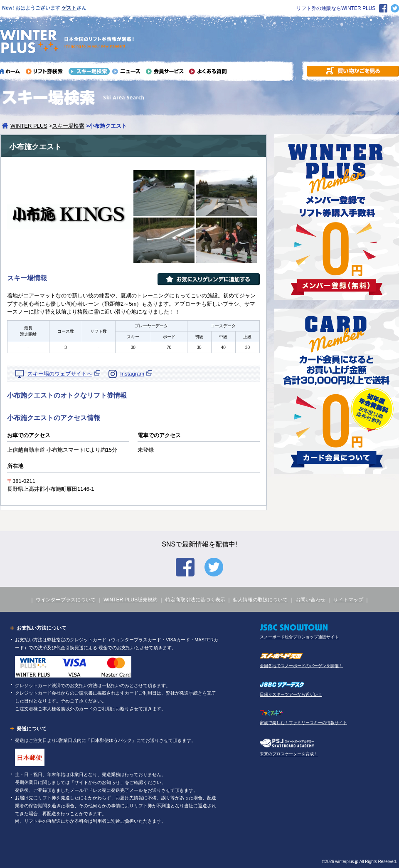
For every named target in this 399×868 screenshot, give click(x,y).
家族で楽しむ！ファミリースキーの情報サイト (303, 723)
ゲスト (69, 8)
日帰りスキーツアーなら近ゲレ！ (291, 694)
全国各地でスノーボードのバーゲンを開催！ (301, 666)
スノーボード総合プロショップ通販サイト (299, 637)
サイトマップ (348, 600)
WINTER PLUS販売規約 (131, 600)
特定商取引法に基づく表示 (195, 600)
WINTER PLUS (29, 126)
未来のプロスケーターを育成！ (289, 754)
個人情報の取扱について (260, 600)
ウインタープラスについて (66, 600)
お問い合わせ (310, 600)
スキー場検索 (68, 126)
